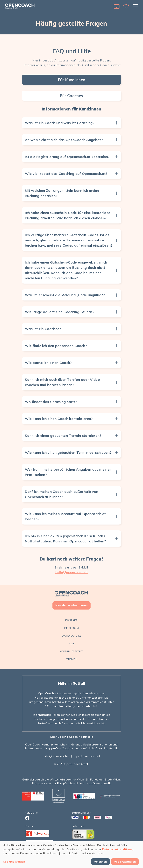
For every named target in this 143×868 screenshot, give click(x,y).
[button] (117, 6)
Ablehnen (100, 862)
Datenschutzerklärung (118, 849)
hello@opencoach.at (72, 572)
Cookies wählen (14, 862)
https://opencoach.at (86, 756)
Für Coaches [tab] (72, 96)
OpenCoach (58, 737)
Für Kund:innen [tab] (72, 80)
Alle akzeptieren (125, 862)
